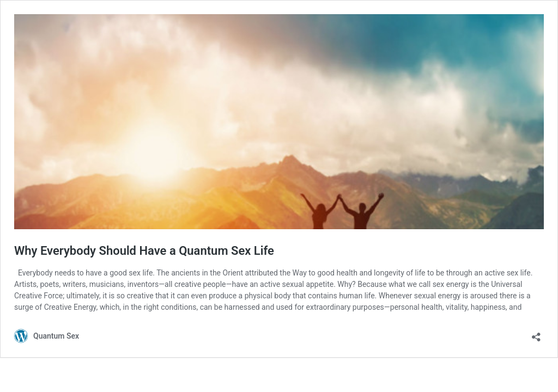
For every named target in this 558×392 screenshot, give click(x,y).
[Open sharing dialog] (536, 333)
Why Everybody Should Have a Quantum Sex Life (144, 251)
